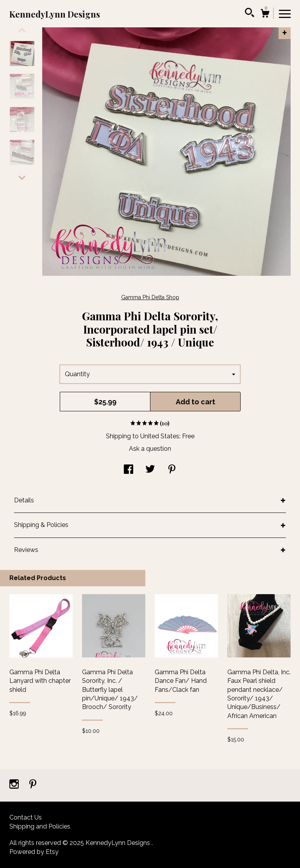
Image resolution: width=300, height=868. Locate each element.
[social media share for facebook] (129, 470)
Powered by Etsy (34, 852)
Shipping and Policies (40, 826)
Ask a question (150, 449)
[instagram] (15, 785)
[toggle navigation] (285, 13)
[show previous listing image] (22, 30)
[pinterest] (33, 785)
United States (160, 436)
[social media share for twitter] (150, 470)
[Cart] (265, 14)
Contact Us (26, 817)
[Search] (250, 14)
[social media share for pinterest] (172, 470)
